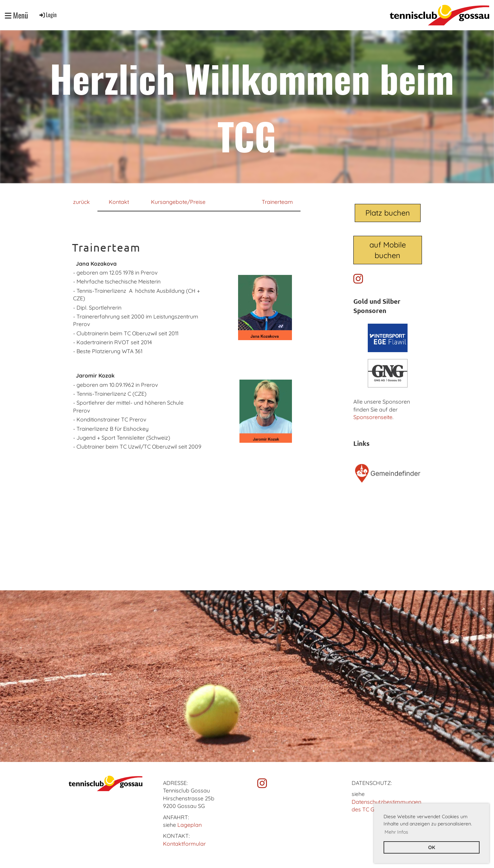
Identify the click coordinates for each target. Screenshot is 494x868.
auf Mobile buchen (388, 250)
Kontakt (119, 202)
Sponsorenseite (373, 417)
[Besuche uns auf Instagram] (358, 279)
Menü (16, 15)
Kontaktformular (184, 844)
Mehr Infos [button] (396, 832)
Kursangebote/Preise (178, 202)
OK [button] (432, 847)
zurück (81, 202)
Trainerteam (277, 202)
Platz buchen (388, 213)
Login (48, 15)
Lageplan (190, 825)
